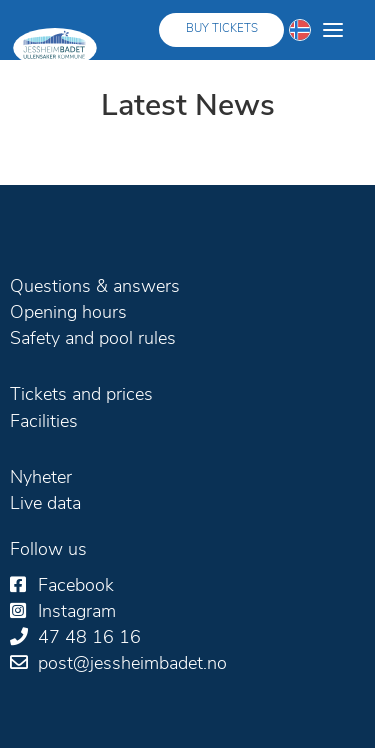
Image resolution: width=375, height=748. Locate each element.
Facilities (44, 422)
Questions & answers (95, 287)
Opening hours (68, 313)
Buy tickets (222, 29)
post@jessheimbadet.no (132, 664)
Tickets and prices (81, 395)
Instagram (77, 612)
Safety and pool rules (93, 339)
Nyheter (41, 478)
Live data (45, 504)
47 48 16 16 (89, 638)
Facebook (76, 586)
